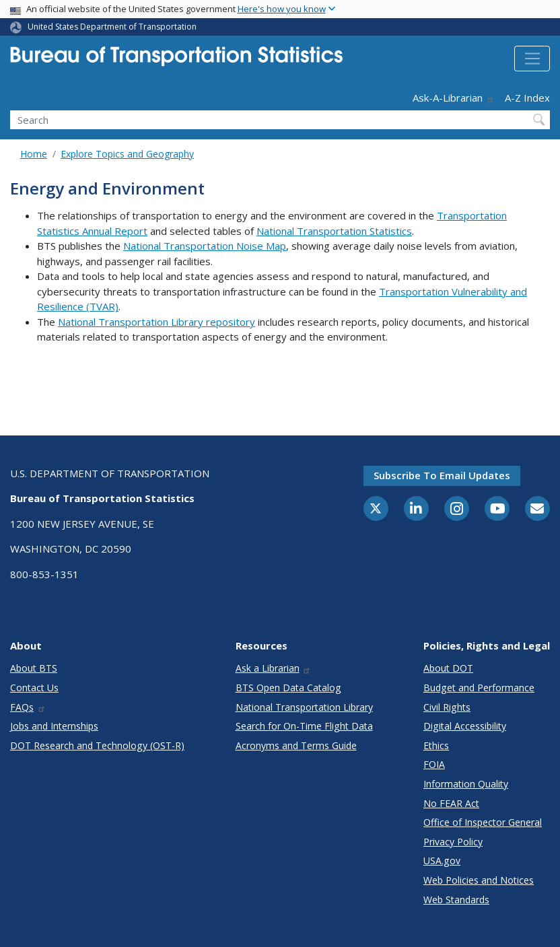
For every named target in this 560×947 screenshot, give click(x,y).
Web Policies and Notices (479, 880)
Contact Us (34, 688)
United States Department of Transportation (112, 27)
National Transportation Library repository (156, 322)
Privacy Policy (453, 842)
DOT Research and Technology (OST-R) (97, 745)
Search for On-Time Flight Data (304, 726)
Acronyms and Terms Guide (296, 745)
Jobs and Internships (54, 726)
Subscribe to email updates (442, 475)
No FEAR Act (451, 803)
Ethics (436, 745)
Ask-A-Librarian (454, 98)
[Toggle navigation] (532, 59)
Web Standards (456, 900)
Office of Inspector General (483, 822)
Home (34, 154)
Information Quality (466, 784)
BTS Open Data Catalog (288, 688)
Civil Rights (447, 707)
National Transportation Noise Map (205, 246)
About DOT (448, 668)
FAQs (28, 707)
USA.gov (442, 861)
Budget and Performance (479, 688)
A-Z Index (527, 98)
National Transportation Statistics (334, 231)
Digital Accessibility (465, 726)
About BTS (34, 668)
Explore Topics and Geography (127, 154)
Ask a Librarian (274, 668)
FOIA (434, 764)
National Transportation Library (304, 707)
